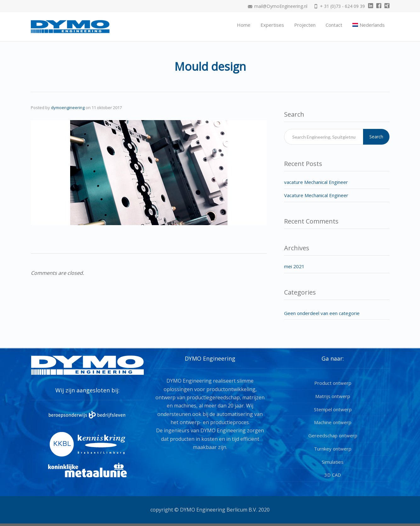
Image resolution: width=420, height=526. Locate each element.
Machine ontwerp (333, 422)
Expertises (272, 25)
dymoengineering (68, 108)
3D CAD (333, 475)
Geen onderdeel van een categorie (322, 313)
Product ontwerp (333, 383)
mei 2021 (294, 266)
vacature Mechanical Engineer (316, 182)
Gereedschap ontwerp (333, 435)
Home (244, 25)
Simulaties (333, 462)
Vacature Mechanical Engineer (316, 195)
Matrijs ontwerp (333, 396)
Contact (334, 25)
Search (376, 137)
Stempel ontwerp (333, 409)
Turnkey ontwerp (333, 449)
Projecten (305, 25)
